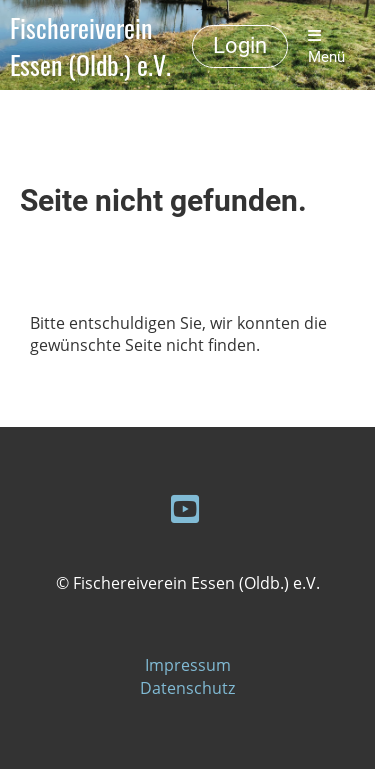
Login (240, 45)
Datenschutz (187, 688)
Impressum (188, 665)
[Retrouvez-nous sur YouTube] (185, 508)
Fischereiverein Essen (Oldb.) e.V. (90, 47)
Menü (326, 47)
